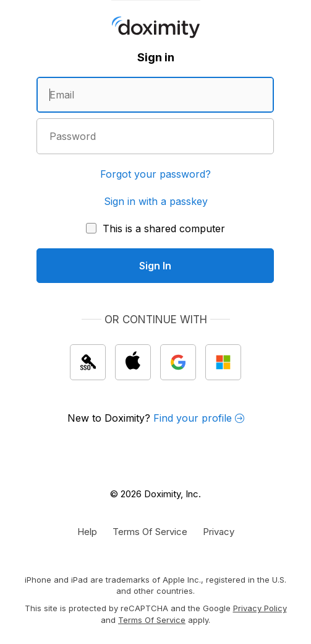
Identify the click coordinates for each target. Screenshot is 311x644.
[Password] (155, 136)
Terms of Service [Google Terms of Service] (152, 620)
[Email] (155, 95)
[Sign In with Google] (178, 362)
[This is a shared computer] (155, 228)
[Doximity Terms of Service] (150, 531)
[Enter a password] (155, 136)
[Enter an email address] (155, 95)
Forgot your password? (155, 174)
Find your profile (199, 418)
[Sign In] (155, 266)
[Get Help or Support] (87, 531)
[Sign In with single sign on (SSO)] (88, 362)
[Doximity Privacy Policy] (219, 531)
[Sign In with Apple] (133, 362)
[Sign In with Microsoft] (223, 362)
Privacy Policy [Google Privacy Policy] (260, 608)
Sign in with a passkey (156, 201)
